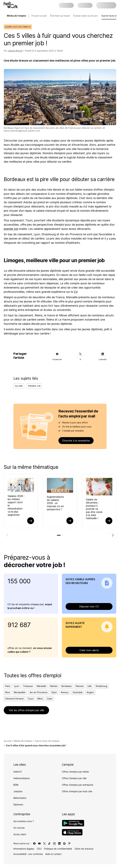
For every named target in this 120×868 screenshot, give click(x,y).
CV (76, 292)
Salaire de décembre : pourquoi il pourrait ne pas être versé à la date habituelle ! (94, 509)
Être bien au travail (60, 16)
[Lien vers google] (64, 843)
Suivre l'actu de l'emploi (47, 741)
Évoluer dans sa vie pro (86, 16)
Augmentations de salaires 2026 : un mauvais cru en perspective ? (55, 503)
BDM (16, 785)
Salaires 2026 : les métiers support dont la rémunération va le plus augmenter (16, 505)
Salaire (19, 386)
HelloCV (18, 772)
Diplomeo (18, 804)
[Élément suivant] (113, 535)
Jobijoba (18, 791)
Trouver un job (39, 16)
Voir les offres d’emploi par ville (26, 710)
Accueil (7, 741)
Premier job (34, 386)
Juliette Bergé (15, 51)
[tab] (59, 535)
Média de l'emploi (23, 741)
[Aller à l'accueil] (11, 5)
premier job (11, 229)
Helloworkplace (22, 778)
